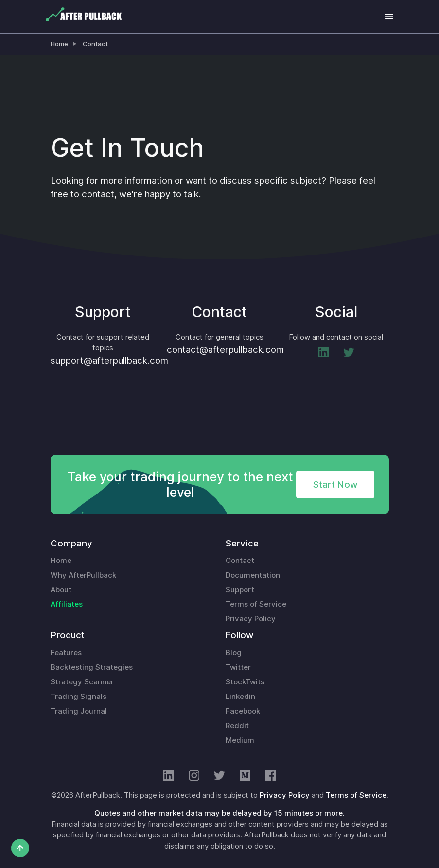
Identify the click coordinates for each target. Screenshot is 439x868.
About (61, 590)
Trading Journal (79, 711)
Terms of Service (256, 604)
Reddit (237, 726)
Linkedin (240, 697)
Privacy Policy (251, 619)
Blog (234, 653)
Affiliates (67, 604)
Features (66, 653)
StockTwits (245, 682)
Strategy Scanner (82, 682)
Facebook (243, 711)
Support (240, 590)
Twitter (238, 667)
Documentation (253, 575)
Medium (240, 740)
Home (59, 44)
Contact (95, 44)
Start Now (335, 484)
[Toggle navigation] (389, 17)
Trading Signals (79, 697)
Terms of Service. (357, 795)
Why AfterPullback (83, 575)
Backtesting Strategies (92, 667)
